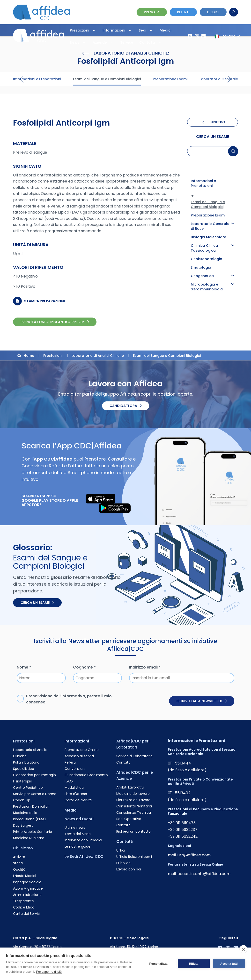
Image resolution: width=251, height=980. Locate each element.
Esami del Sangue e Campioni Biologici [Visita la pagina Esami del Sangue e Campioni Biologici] (107, 79)
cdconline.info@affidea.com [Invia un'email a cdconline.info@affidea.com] (204, 874)
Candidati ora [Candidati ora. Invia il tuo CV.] (126, 406)
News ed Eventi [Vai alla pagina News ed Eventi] (79, 819)
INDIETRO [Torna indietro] (214, 122)
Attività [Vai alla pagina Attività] (19, 857)
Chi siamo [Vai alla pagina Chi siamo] (23, 848)
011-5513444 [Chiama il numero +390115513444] (179, 763)
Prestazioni (84, 30)
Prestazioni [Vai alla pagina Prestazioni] (24, 741)
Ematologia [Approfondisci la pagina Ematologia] (201, 267)
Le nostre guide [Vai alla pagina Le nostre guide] (78, 846)
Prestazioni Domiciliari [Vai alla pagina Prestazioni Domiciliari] (31, 806)
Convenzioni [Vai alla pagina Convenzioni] (75, 769)
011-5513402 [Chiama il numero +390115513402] (179, 793)
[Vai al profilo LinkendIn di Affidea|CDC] (204, 36)
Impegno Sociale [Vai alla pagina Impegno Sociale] (27, 882)
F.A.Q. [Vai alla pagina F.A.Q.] (69, 781)
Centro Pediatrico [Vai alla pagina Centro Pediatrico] (28, 788)
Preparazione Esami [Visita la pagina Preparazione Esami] (170, 79)
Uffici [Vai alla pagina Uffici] (121, 850)
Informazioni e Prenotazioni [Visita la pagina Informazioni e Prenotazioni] (37, 79)
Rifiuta (194, 964)
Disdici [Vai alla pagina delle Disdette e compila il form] (213, 12)
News (79, 42)
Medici (166, 30)
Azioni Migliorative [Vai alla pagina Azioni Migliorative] (28, 888)
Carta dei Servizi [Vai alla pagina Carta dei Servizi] (27, 914)
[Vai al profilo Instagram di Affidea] (197, 36)
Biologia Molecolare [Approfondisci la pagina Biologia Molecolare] (208, 237)
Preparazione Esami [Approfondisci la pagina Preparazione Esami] (208, 215)
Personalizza (158, 964)
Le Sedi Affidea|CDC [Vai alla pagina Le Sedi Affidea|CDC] (84, 857)
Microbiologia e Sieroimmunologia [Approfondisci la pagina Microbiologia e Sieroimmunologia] (207, 287)
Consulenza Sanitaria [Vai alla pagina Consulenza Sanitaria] (134, 806)
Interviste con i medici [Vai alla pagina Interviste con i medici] (83, 840)
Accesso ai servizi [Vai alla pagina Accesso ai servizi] (79, 756)
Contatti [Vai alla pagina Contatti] (123, 762)
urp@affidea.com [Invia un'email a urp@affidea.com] (194, 855)
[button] (94, 30)
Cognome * (84, 667)
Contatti (151, 42)
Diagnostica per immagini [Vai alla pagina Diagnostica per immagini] (35, 775)
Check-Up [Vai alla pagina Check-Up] (22, 800)
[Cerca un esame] (233, 151)
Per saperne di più (49, 972)
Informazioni (118, 30)
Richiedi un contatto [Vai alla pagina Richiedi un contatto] (133, 831)
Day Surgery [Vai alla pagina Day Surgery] (23, 825)
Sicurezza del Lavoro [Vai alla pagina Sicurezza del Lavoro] (133, 800)
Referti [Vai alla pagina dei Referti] (183, 12)
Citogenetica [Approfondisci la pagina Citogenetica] (202, 276)
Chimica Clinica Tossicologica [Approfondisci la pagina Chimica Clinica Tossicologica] (204, 248)
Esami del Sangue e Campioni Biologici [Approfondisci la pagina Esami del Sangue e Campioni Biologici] (208, 204)
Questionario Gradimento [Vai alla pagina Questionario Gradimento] (86, 775)
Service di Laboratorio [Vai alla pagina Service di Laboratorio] (134, 756)
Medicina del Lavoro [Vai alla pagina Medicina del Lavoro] (133, 794)
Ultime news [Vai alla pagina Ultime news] (75, 828)
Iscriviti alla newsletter (202, 701)
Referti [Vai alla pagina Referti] (70, 762)
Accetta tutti (229, 964)
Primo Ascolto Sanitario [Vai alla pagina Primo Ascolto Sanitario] (33, 832)
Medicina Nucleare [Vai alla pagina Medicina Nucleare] (29, 838)
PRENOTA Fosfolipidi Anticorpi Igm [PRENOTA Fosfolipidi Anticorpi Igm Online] (55, 322)
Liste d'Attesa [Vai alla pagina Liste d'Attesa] (76, 794)
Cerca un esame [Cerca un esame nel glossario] (37, 603)
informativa (73, 696)
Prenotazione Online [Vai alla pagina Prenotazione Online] (82, 750)
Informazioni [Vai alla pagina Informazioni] (77, 741)
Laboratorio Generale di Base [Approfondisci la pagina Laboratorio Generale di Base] (210, 226)
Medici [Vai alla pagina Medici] (71, 810)
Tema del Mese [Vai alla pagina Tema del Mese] (78, 834)
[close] (243, 949)
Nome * (24, 667)
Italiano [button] (226, 36)
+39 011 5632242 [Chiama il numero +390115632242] (183, 836)
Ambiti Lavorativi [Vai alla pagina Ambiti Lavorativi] (130, 787)
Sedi (147, 30)
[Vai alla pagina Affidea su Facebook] (190, 36)
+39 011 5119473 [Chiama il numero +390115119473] (182, 823)
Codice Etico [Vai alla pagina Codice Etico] (24, 907)
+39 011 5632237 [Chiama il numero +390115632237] (183, 830)
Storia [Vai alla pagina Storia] (18, 863)
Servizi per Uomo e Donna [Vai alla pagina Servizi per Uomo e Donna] (35, 794)
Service (127, 42)
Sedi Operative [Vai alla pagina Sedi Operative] (129, 819)
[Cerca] (234, 12)
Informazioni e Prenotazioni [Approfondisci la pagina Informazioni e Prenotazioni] (203, 183)
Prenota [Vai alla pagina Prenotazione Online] (152, 12)
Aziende (104, 42)
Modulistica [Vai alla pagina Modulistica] (74, 788)
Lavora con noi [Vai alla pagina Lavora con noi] (129, 869)
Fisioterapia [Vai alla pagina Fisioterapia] (23, 781)
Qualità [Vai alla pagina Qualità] (19, 869)
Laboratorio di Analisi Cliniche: (126, 53)
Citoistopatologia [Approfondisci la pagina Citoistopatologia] (207, 259)
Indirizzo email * (145, 667)
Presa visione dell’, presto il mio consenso (69, 699)
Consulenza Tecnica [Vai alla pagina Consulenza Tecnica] (134, 813)
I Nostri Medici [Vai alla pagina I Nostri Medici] (25, 876)
